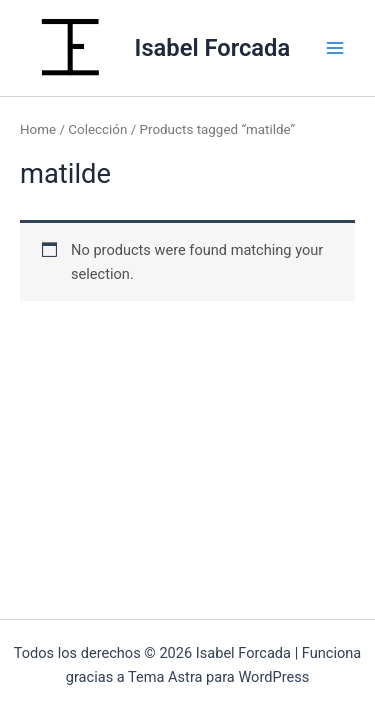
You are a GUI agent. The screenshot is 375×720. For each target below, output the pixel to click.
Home (38, 129)
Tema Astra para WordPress (218, 677)
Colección (97, 129)
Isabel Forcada (213, 48)
